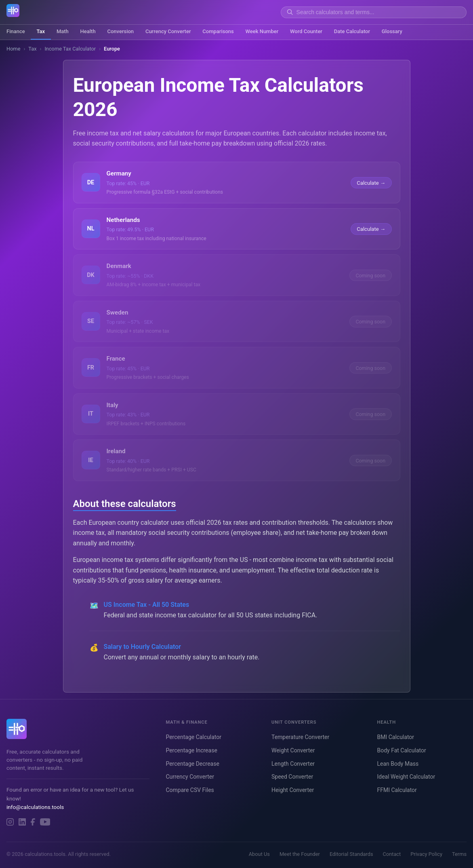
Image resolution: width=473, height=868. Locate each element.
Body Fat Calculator (401, 750)
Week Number (262, 31)
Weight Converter (293, 750)
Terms (459, 854)
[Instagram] (10, 822)
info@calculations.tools (35, 807)
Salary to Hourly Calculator (143, 647)
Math (63, 31)
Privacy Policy (426, 854)
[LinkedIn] (22, 822)
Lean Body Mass (398, 764)
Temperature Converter (300, 737)
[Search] (379, 12)
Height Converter (293, 790)
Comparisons (218, 31)
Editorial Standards (351, 854)
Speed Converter (292, 777)
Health (88, 31)
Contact (392, 854)
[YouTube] (45, 822)
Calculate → (371, 183)
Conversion (120, 31)
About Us (259, 854)
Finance (16, 31)
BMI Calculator (395, 737)
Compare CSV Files (190, 790)
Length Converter (293, 764)
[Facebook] (33, 822)
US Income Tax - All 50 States (147, 605)
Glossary (392, 31)
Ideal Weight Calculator (406, 777)
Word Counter (306, 31)
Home (13, 49)
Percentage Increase (191, 750)
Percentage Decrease (192, 764)
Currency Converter (168, 31)
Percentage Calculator (193, 737)
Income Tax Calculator (70, 49)
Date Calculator (352, 31)
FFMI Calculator (397, 790)
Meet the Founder (300, 854)
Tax (41, 31)
